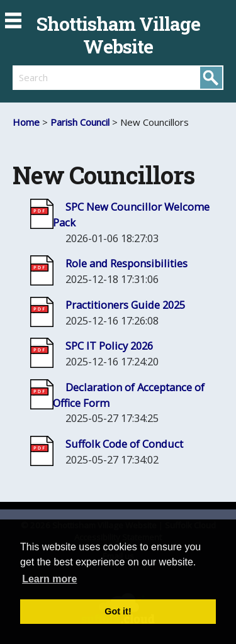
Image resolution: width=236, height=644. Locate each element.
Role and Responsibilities (126, 263)
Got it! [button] (118, 611)
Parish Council (80, 122)
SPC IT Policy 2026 (109, 346)
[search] (65, 77)
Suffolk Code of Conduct (124, 444)
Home (26, 122)
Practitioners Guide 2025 (125, 305)
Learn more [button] (49, 579)
